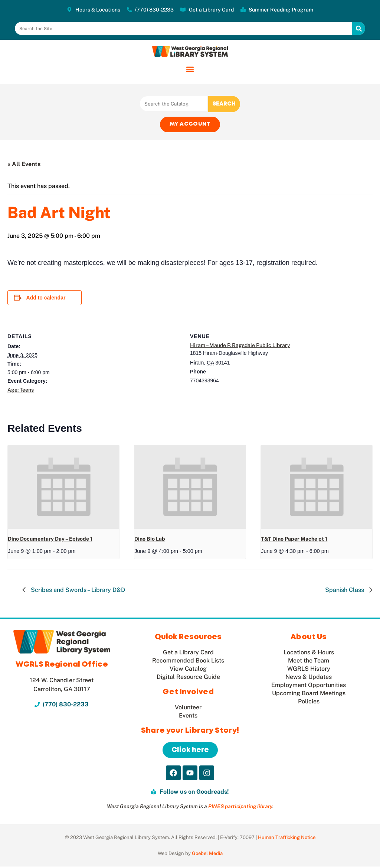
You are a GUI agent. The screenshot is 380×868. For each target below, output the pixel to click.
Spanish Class (345, 591)
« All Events (24, 165)
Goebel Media (207, 855)
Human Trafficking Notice (287, 839)
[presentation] (63, 488)
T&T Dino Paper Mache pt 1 (294, 540)
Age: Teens (21, 391)
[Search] (359, 28)
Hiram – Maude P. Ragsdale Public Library (240, 346)
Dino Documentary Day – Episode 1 (50, 540)
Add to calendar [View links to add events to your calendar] (46, 299)
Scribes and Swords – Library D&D (77, 591)
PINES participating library (240, 808)
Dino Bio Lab (150, 540)
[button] (190, 69)
